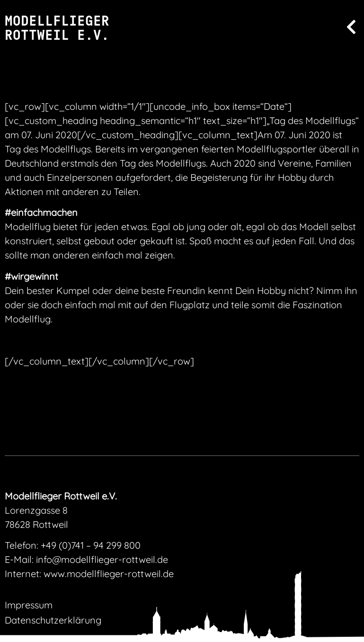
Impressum (29, 605)
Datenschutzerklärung (53, 620)
